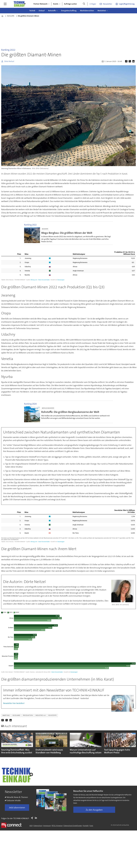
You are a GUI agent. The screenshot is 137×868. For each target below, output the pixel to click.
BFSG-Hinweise (57, 826)
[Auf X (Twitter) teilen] (130, 61)
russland (16, 715)
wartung (6, 715)
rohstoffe (53, 715)
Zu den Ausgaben (94, 810)
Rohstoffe (52, 11)
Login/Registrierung (127, 4)
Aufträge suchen (70, 4)
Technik (32, 11)
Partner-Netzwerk (40, 4)
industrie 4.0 (40, 715)
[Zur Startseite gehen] (20, 4)
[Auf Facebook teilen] (127, 61)
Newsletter (108, 4)
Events (56, 4)
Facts (91, 826)
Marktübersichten (87, 11)
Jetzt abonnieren (17, 808)
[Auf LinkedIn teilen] (134, 61)
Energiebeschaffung (69, 11)
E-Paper (93, 4)
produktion (28, 715)
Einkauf (42, 11)
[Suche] (84, 4)
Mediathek (102, 11)
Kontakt (86, 826)
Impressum (47, 826)
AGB (31, 826)
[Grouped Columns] (68, 265)
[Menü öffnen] (5, 4)
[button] (131, 743)
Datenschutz (38, 826)
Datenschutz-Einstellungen (73, 826)
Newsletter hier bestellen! (14, 703)
